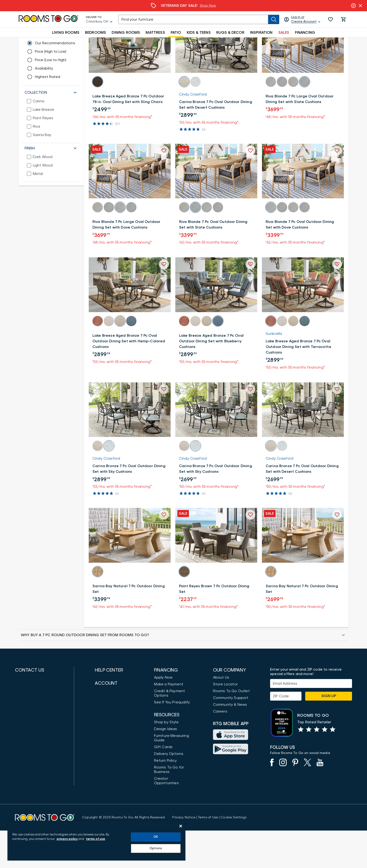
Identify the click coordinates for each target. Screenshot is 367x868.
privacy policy (67, 839)
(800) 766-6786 (28, 736)
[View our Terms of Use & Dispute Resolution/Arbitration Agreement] (208, 855)
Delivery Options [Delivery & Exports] (169, 791)
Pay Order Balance (111, 780)
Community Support (231, 735)
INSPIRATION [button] (261, 33)
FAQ (99, 740)
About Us (221, 715)
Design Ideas (166, 766)
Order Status (106, 773)
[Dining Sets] (116, 42)
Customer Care (108, 715)
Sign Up (329, 733)
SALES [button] (284, 33)
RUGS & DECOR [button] (230, 33)
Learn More (214, 6)
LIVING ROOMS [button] (66, 33)
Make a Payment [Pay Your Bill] (169, 722)
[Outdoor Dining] (86, 42)
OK (156, 837)
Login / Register (109, 760)
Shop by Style (166, 760)
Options (156, 848)
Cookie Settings (233, 855)
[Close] (181, 826)
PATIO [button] (176, 33)
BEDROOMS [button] (95, 33)
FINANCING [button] (305, 33)
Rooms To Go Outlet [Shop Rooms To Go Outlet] (231, 728)
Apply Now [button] (163, 715)
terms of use (95, 839)
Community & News (230, 742)
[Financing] (183, 6)
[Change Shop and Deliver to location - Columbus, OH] (63, 55)
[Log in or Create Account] (303, 19)
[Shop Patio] (67, 42)
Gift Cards (163, 784)
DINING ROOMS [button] (126, 33)
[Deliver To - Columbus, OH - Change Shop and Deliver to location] (99, 19)
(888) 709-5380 (28, 722)
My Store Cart (107, 766)
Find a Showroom (30, 789)
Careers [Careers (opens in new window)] (220, 749)
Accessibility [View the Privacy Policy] (106, 733)
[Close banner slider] (360, 6)
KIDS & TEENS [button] (199, 33)
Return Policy (165, 798)
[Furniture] (46, 42)
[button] (330, 19)
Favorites (103, 787)
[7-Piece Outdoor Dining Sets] (166, 42)
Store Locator (225, 722)
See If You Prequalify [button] (172, 740)
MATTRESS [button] (155, 33)
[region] (96, 841)
